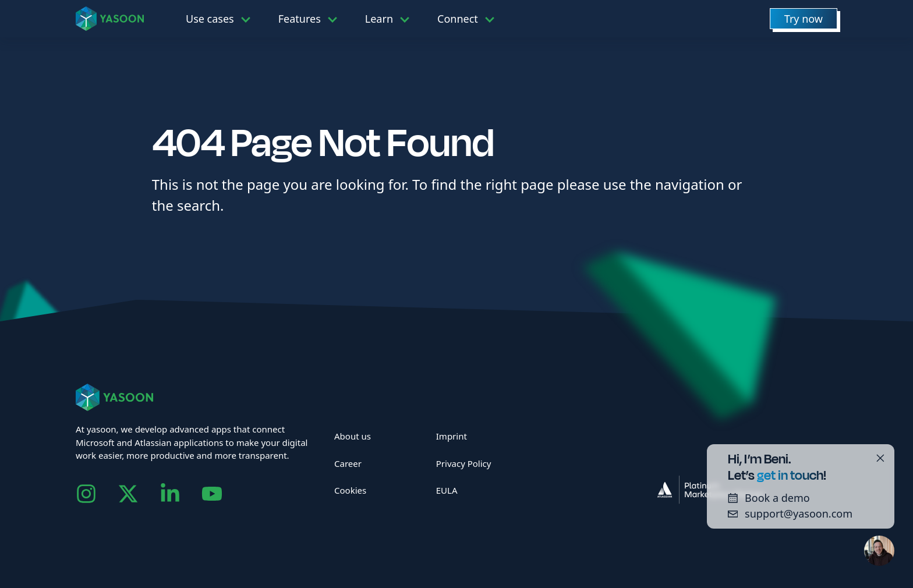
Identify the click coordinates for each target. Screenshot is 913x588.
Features (300, 19)
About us (353, 436)
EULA (447, 490)
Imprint (452, 436)
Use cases (210, 19)
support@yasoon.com (786, 513)
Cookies (350, 490)
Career (348, 463)
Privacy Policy (464, 463)
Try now (804, 19)
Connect (458, 19)
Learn (379, 19)
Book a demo (765, 498)
